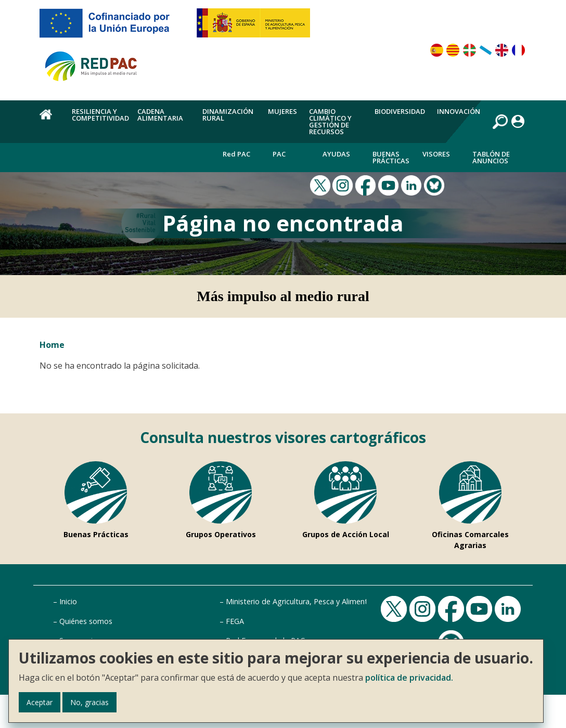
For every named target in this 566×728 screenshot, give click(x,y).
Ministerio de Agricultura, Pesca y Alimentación (306, 601)
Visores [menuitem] (436, 154)
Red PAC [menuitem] (236, 154)
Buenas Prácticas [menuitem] (391, 157)
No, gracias (89, 702)
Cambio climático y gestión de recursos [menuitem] (330, 121)
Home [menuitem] (50, 120)
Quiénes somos (86, 621)
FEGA (235, 621)
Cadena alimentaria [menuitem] (160, 115)
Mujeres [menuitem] (282, 111)
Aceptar (40, 702)
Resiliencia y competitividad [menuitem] (100, 115)
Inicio (68, 601)
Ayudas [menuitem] (336, 154)
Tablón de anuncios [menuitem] (491, 157)
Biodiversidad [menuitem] (400, 111)
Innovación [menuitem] (459, 111)
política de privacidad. (409, 678)
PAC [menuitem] (279, 154)
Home (52, 345)
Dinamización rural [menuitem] (228, 115)
